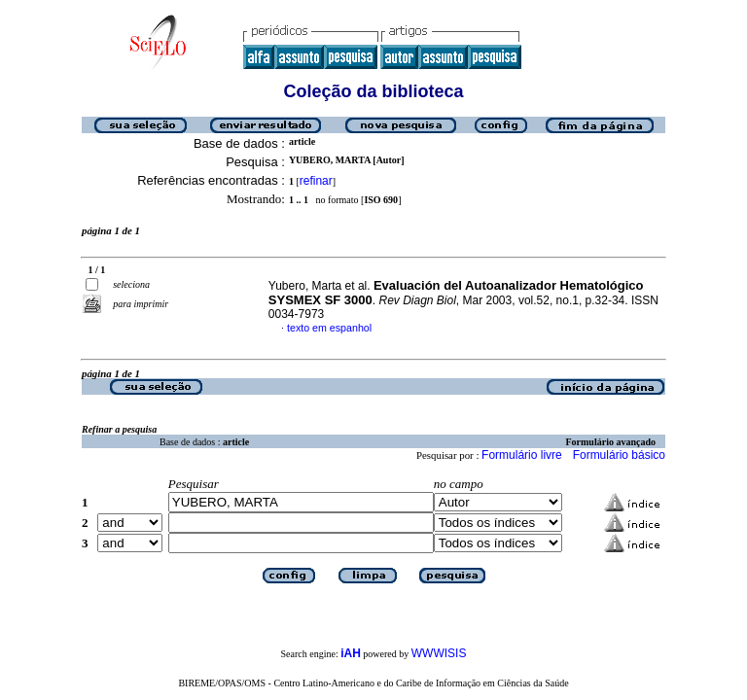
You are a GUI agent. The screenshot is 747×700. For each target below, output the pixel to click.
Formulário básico (619, 455)
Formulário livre (522, 455)
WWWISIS (439, 653)
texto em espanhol (329, 328)
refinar (316, 181)
